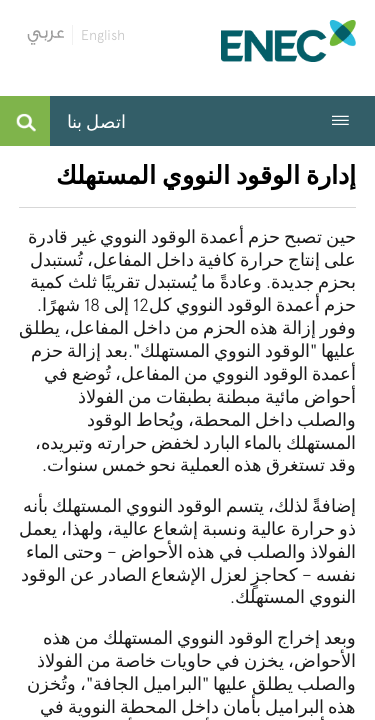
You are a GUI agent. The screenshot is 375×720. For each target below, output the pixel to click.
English (103, 35)
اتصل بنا (96, 121)
